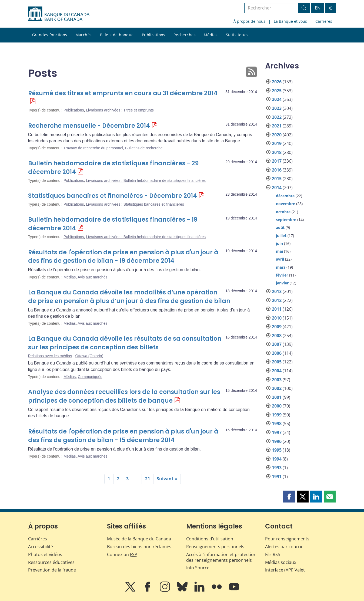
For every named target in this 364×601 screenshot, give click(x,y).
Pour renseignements (287, 539)
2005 (277, 362)
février (282, 275)
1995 (277, 450)
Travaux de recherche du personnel (93, 148)
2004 (277, 371)
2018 (277, 152)
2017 (277, 161)
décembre (285, 196)
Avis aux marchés (92, 277)
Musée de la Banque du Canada (139, 539)
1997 (277, 432)
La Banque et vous (290, 21)
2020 (277, 135)
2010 (277, 318)
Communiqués (90, 377)
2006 (277, 353)
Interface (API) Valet (285, 570)
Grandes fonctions (50, 35)
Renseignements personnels (215, 547)
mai (279, 251)
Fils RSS (273, 554)
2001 (277, 397)
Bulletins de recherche (144, 148)
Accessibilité (41, 547)
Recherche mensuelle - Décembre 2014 (89, 126)
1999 (277, 415)
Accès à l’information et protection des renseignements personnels (221, 557)
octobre (283, 212)
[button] (289, 497)
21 (148, 479)
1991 (277, 477)
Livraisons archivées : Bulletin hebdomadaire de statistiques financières (146, 180)
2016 (277, 170)
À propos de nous (249, 21)
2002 (277, 388)
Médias (211, 35)
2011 (277, 309)
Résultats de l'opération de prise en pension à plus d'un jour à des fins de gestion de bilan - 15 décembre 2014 (123, 436)
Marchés (84, 35)
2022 (277, 117)
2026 (277, 82)
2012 (277, 300)
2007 (277, 344)
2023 (277, 108)
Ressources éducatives (51, 562)
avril (280, 259)
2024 (277, 99)
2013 (277, 291)
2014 (277, 188)
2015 (277, 179)
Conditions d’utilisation (210, 539)
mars (281, 267)
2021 (277, 126)
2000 (277, 406)
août (280, 227)
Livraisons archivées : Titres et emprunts (120, 110)
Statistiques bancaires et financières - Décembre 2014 (113, 196)
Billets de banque (117, 35)
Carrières (324, 21)
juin (279, 243)
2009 (277, 327)
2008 (277, 336)
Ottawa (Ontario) (89, 356)
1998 (277, 423)
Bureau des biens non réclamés (139, 547)
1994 (277, 459)
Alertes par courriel (285, 547)
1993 (277, 468)
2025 (277, 91)
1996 (277, 441)
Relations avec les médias (50, 356)
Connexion (122, 554)
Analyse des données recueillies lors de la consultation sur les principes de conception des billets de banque (124, 396)
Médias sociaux (281, 562)
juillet (281, 236)
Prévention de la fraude (52, 570)
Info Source (198, 568)
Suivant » (167, 479)
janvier (282, 283)
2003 (277, 380)
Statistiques (237, 35)
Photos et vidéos (45, 554)
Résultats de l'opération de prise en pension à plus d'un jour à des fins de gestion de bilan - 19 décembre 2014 (123, 257)
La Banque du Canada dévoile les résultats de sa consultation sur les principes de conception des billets (125, 343)
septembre (286, 220)
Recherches (185, 35)
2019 (277, 143)
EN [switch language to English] (318, 8)
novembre (285, 204)
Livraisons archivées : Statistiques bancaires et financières (135, 204)
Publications (154, 35)
